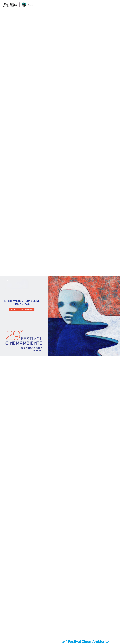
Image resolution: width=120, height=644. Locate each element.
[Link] (10, 5)
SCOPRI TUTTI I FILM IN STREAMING (22, 309)
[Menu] (116, 5)
